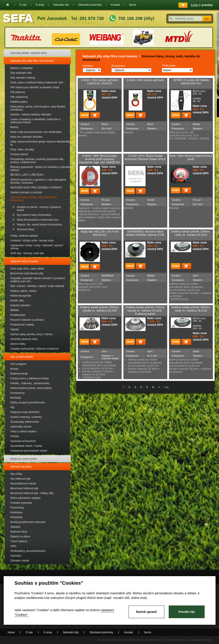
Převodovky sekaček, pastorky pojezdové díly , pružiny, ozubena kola (38, 161)
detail (84, 115)
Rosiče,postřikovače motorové (28, 522)
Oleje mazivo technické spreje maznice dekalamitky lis (40, 143)
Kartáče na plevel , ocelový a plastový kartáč (39, 209)
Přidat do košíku (95, 115)
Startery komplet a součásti (26, 192)
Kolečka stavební (20, 305)
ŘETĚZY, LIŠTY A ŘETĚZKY (27, 175)
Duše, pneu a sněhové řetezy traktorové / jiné (37, 83)
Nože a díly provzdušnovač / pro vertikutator (36, 132)
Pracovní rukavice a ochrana (27, 320)
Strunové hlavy (26, 229)
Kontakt (115, 5)
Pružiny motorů (19, 154)
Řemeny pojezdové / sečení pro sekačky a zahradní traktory (40, 169)
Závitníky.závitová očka (24, 339)
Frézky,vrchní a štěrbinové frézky (29, 378)
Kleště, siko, (17, 301)
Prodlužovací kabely (22, 325)
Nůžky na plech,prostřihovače (28, 403)
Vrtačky (15, 436)
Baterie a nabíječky (21, 68)
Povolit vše (187, 612)
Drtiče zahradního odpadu (25, 498)
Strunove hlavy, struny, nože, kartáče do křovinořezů (34, 199)
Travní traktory (19, 541)
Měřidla (15, 310)
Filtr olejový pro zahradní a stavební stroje (35, 87)
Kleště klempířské (21, 296)
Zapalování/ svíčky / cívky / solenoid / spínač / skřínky (37, 247)
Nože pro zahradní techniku (26, 137)
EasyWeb (130, 640)
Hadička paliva (19, 102)
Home (8, 5)
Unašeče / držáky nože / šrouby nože (32, 241)
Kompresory (17, 393)
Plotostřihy (16, 517)
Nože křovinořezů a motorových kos (38, 220)
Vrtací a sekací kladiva (23, 431)
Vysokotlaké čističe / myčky (26, 446)
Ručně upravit (146, 612)
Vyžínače (16, 556)
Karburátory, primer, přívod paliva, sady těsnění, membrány (38, 108)
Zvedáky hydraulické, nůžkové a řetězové (34, 349)
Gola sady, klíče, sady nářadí (27, 269)
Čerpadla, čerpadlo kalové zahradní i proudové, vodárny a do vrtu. (38, 280)
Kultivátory (16, 512)
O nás (23, 5)
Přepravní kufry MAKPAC (25, 412)
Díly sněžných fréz (21, 73)
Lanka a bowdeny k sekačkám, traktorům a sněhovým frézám (35, 121)
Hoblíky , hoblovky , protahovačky (30, 383)
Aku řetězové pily (20, 479)
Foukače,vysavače (21, 503)
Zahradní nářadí (20, 561)
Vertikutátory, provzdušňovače (28, 551)
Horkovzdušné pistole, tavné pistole (31, 388)
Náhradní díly (61, 5)
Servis (133, 5)
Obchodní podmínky (90, 5)
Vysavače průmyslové (23, 441)
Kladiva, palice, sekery (23, 291)
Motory (14, 127)
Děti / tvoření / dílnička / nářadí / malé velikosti (37, 286)
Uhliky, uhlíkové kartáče (24, 236)
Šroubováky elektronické (25, 422)
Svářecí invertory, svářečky (26, 417)
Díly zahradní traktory (23, 78)
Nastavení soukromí (201, 640)
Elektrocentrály (19, 374)
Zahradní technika (21, 467)
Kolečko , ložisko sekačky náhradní (31, 114)
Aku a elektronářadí (22, 357)
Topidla (14, 329)
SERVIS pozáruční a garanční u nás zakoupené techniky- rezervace (38, 181)
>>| (166, 387)
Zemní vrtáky (18, 344)
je (202, 5)
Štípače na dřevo (20, 537)
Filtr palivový (18, 92)
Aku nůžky (16, 474)
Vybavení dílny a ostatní (24, 261)
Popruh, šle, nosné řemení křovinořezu (39, 225)
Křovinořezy (17, 508)
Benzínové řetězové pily (24, 488)
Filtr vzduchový (19, 97)
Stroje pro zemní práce (24, 459)
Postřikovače (18, 315)
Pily (12, 407)
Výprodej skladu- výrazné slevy (28, 53)
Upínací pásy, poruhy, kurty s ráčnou (32, 334)
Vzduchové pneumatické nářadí (29, 451)
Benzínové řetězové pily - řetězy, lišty (32, 493)
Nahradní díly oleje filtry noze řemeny (32, 61)
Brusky (14, 369)
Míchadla (16, 398)
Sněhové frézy (19, 532)
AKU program (18, 364)
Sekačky (15, 527)
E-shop (40, 5)
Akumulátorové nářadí (23, 484)
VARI (13, 546)
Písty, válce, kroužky (22, 150)
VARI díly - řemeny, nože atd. (27, 253)
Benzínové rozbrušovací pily (27, 273)
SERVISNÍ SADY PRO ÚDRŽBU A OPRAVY (36, 188)
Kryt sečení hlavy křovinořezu (34, 215)
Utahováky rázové (21, 427)
